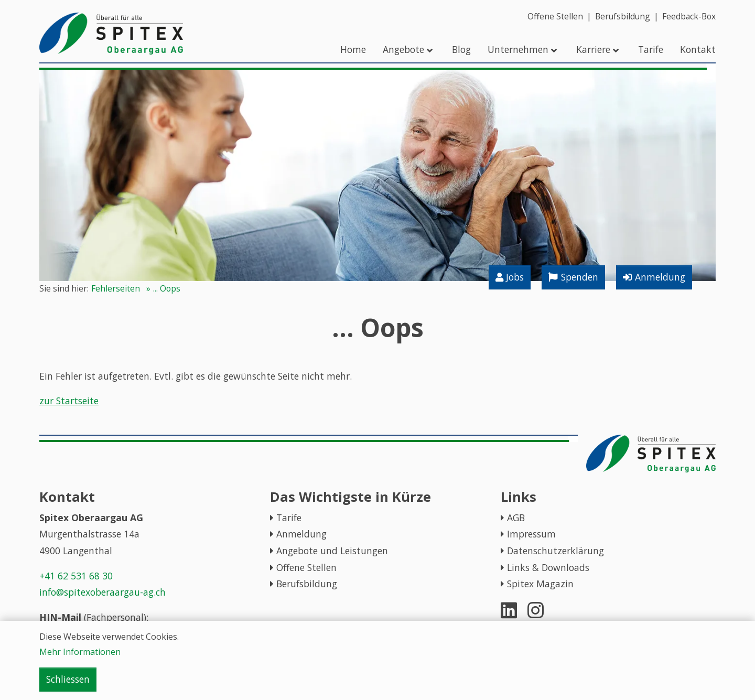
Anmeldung (301, 534)
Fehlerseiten (116, 288)
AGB (516, 518)
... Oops (167, 288)
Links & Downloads (548, 567)
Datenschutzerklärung (556, 551)
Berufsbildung (307, 584)
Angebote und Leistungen (332, 551)
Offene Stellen (306, 567)
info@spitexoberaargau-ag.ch (103, 592)
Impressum (531, 534)
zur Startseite (69, 401)
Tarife (289, 518)
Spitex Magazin (540, 584)
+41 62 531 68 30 (76, 576)
